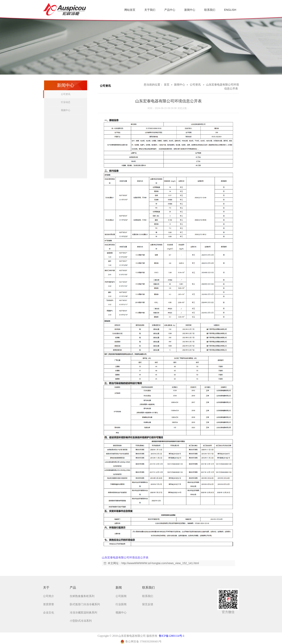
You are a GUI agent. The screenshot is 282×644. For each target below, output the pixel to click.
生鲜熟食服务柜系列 (82, 596)
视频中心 (66, 110)
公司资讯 (66, 94)
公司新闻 (121, 596)
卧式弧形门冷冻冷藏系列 (85, 604)
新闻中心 (180, 85)
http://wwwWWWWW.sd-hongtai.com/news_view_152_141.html (160, 563)
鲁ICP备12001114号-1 (172, 636)
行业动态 (66, 102)
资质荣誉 (49, 604)
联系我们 (148, 596)
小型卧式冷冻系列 (81, 621)
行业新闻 (121, 604)
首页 (167, 85)
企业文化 (49, 613)
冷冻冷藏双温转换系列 (83, 613)
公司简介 (49, 596)
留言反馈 (148, 604)
